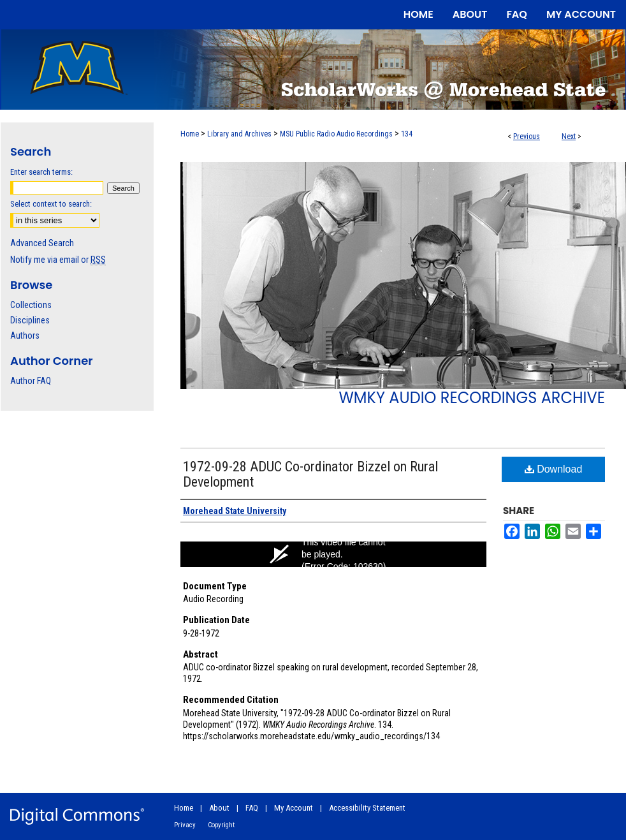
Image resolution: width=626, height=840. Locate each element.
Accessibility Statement (367, 808)
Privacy (185, 825)
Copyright (221, 825)
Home (190, 134)
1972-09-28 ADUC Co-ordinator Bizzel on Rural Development (310, 474)
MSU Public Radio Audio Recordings (336, 134)
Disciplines (30, 320)
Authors (25, 335)
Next (569, 136)
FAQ (252, 808)
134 (407, 134)
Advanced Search (42, 243)
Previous (527, 136)
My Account (294, 808)
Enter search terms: (41, 172)
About (219, 808)
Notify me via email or (58, 260)
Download (554, 469)
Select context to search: (51, 204)
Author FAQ (31, 381)
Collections (31, 305)
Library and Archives (239, 134)
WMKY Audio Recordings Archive (472, 398)
